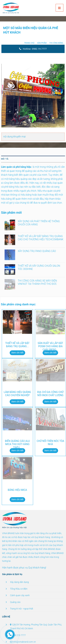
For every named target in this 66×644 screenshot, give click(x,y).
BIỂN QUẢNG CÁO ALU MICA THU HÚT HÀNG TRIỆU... (17, 444)
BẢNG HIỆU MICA (17, 490)
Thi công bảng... (57, 43)
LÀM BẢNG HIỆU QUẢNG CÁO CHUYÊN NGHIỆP (17, 394)
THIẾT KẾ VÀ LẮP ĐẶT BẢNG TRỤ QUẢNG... (17, 345)
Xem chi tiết (17, 353)
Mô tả (5, 159)
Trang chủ (29, 43)
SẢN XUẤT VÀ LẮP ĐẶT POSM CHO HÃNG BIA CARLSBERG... (50, 346)
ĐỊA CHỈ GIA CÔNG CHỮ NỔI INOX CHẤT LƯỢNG (50, 394)
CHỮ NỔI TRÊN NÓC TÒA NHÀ (50, 443)
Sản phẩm (42, 43)
